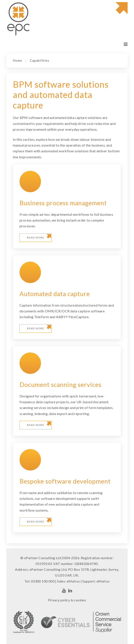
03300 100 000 (43, 581)
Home (17, 60)
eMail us (73, 581)
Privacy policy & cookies (67, 600)
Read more (36, 237)
